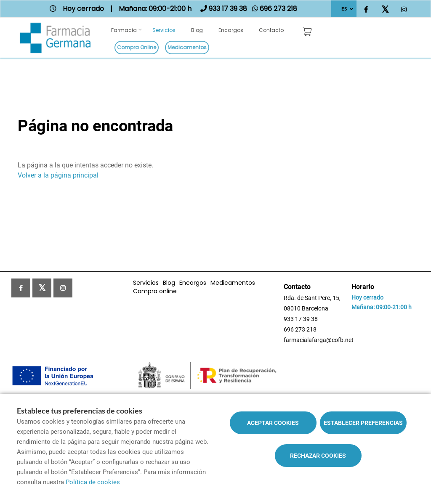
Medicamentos (187, 47)
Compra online (137, 47)
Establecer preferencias (363, 423)
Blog (197, 30)
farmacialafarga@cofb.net (319, 340)
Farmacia (124, 30)
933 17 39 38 (301, 319)
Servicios (164, 30)
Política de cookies (93, 482)
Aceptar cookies (273, 423)
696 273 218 (300, 329)
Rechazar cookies (318, 456)
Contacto (271, 30)
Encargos (231, 30)
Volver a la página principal (58, 175)
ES (344, 9)
